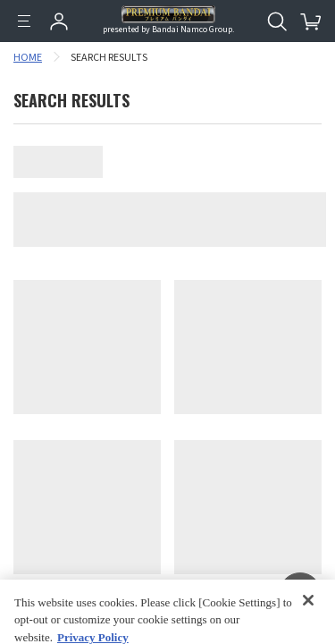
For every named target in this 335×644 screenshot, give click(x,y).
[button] (300, 594)
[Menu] (24, 21)
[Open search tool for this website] (277, 21)
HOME (28, 58)
